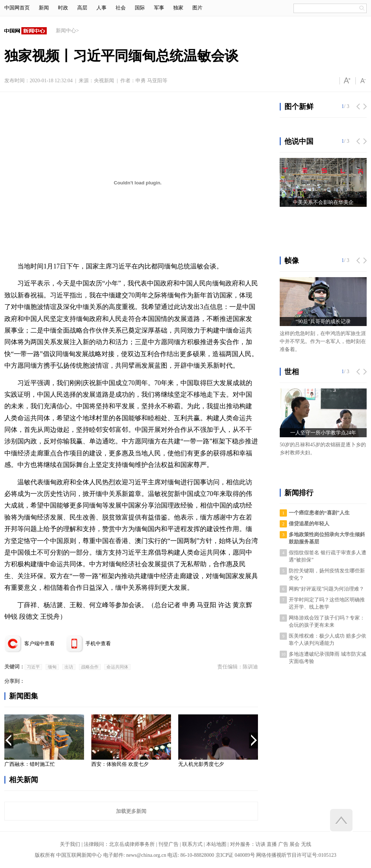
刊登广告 (168, 844)
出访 (69, 667)
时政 (63, 8)
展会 (295, 844)
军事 (159, 8)
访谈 (260, 844)
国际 (140, 8)
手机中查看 (98, 644)
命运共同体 (117, 667)
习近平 (33, 667)
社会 (121, 8)
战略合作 (90, 667)
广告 (283, 844)
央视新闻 (104, 81)
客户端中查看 (39, 644)
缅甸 (52, 667)
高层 (82, 8)
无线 (306, 844)
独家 (178, 8)
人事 (101, 8)
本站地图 (216, 844)
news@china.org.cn (146, 855)
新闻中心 (66, 31)
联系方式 (192, 844)
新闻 (44, 8)
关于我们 (70, 844)
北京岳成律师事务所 (132, 844)
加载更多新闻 (131, 811)
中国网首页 (17, 8)
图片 (197, 8)
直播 (272, 844)
